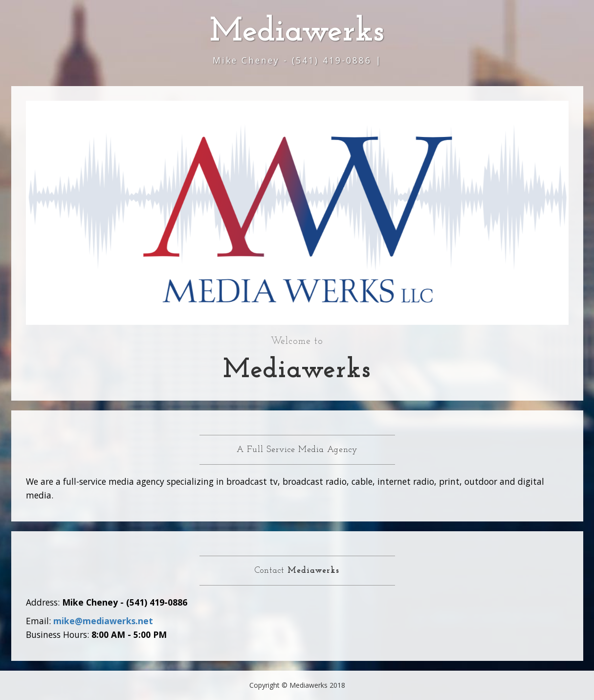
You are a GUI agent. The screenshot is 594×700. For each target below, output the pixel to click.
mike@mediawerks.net (103, 621)
